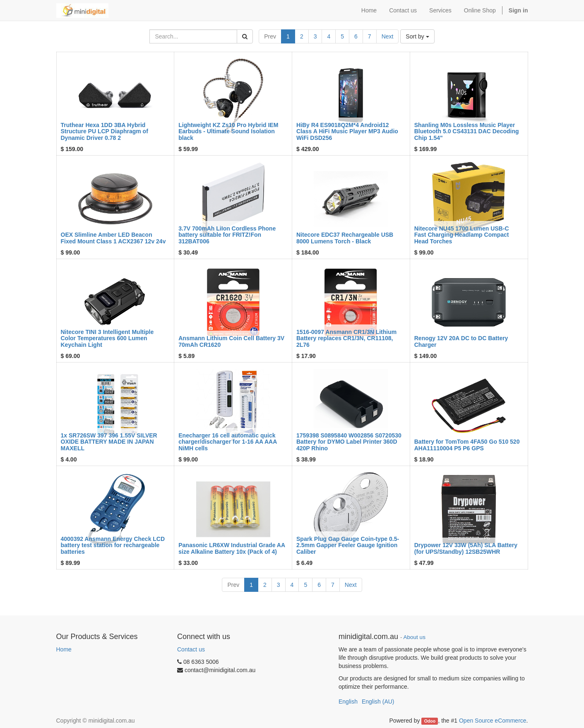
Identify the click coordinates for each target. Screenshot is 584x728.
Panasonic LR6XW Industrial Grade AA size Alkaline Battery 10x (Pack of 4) (232, 548)
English (348, 702)
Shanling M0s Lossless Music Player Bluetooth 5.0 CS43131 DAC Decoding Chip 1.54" (467, 131)
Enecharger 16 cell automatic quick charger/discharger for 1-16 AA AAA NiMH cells (228, 442)
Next (388, 36)
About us (415, 637)
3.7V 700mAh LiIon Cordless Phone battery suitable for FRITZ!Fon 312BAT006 (227, 235)
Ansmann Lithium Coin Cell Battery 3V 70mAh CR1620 (231, 341)
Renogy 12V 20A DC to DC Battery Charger (461, 341)
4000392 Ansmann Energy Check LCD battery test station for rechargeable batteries (113, 545)
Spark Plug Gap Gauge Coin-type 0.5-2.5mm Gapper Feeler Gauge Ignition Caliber (348, 545)
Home (64, 649)
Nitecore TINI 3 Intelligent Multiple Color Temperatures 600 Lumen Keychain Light (107, 338)
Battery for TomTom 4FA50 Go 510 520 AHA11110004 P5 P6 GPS (467, 445)
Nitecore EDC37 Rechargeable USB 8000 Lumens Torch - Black (345, 238)
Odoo (430, 721)
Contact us (191, 649)
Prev (270, 36)
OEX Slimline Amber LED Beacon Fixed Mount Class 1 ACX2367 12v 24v (113, 238)
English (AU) (378, 702)
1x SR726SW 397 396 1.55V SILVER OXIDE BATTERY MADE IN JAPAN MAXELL (109, 442)
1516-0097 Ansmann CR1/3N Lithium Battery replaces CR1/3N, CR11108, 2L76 (346, 338)
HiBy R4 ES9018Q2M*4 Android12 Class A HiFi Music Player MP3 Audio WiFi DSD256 (347, 131)
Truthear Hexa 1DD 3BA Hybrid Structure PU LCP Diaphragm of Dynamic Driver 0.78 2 (105, 131)
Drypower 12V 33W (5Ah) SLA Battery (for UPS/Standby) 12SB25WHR (466, 548)
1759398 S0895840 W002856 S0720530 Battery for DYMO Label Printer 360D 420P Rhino (349, 442)
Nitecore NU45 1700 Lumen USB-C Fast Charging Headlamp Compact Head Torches (462, 235)
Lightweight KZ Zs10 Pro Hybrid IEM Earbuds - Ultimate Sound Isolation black (228, 131)
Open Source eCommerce (493, 721)
